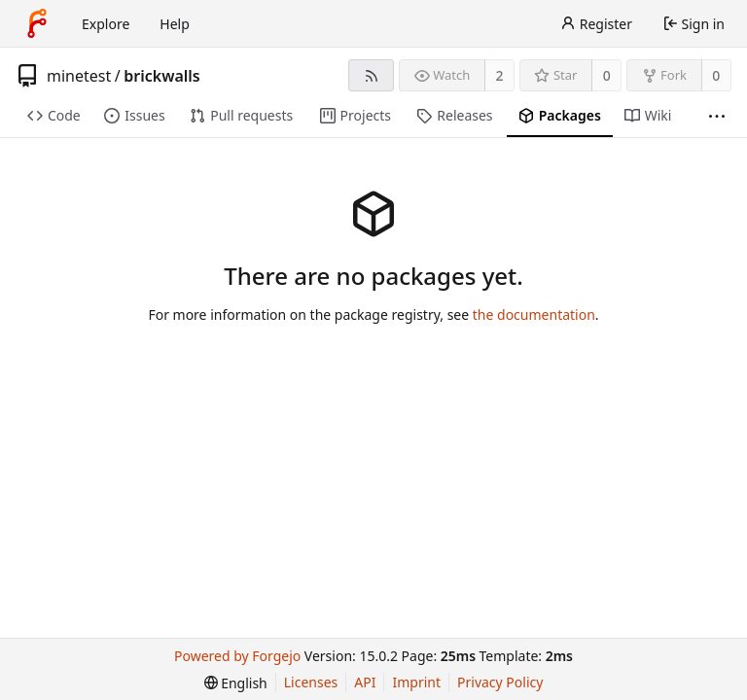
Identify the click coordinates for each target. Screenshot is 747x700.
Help (175, 24)
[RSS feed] (371, 75)
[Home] (37, 23)
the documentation (534, 315)
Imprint (416, 682)
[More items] (717, 116)
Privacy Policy (500, 682)
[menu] (236, 683)
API (365, 682)
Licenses (311, 682)
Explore (106, 24)
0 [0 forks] (716, 75)
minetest (79, 76)
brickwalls (162, 76)
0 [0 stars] (607, 75)
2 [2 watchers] (500, 75)
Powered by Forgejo (237, 656)
